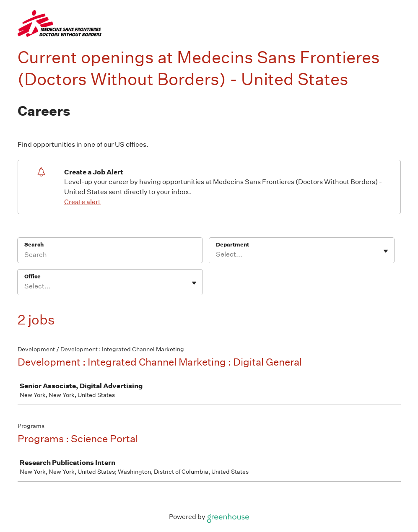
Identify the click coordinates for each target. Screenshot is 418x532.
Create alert (82, 202)
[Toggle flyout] (386, 251)
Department (232, 245)
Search (34, 245)
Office (32, 276)
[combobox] (217, 254)
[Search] (110, 256)
